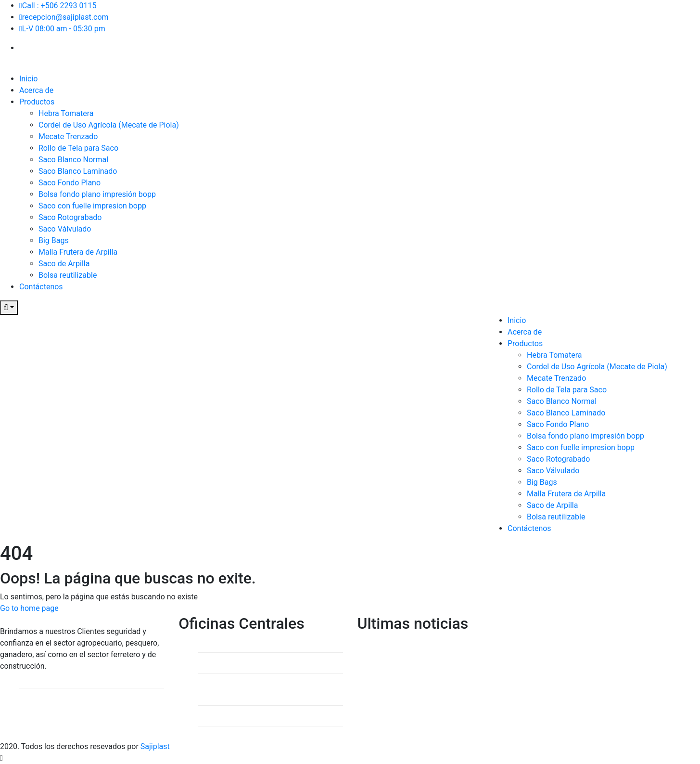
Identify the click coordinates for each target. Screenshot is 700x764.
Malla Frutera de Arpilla (78, 252)
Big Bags (54, 240)
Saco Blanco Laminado (78, 171)
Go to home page (29, 608)
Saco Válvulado (65, 229)
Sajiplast (155, 746)
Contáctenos (41, 287)
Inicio (28, 79)
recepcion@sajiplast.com (64, 17)
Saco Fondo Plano (70, 183)
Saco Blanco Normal (73, 160)
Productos (37, 102)
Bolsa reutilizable (68, 275)
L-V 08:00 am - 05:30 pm (62, 29)
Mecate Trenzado (68, 136)
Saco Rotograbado (70, 217)
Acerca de (36, 90)
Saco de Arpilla (64, 264)
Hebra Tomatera (66, 113)
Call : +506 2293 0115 (58, 6)
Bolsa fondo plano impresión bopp (97, 194)
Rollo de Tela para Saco (78, 148)
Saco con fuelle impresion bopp (92, 206)
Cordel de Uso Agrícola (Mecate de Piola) (109, 125)
